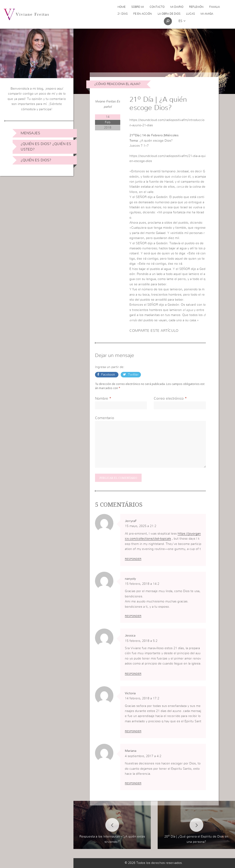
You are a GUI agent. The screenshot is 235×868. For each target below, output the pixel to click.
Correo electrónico (169, 398)
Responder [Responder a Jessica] (133, 674)
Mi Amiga (207, 14)
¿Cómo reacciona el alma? (117, 84)
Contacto (157, 7)
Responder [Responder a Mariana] (133, 783)
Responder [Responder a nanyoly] (133, 616)
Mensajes (30, 133)
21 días (123, 14)
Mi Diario (177, 7)
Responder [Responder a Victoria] (133, 731)
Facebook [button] (108, 375)
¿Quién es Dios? (36, 160)
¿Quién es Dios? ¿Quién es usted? (46, 147)
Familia (215, 7)
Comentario (105, 418)
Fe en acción (143, 14)
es (182, 21)
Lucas (190, 14)
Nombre (102, 398)
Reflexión (196, 7)
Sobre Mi (138, 7)
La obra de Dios (169, 14)
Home (122, 7)
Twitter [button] (133, 375)
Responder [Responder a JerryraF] (133, 559)
